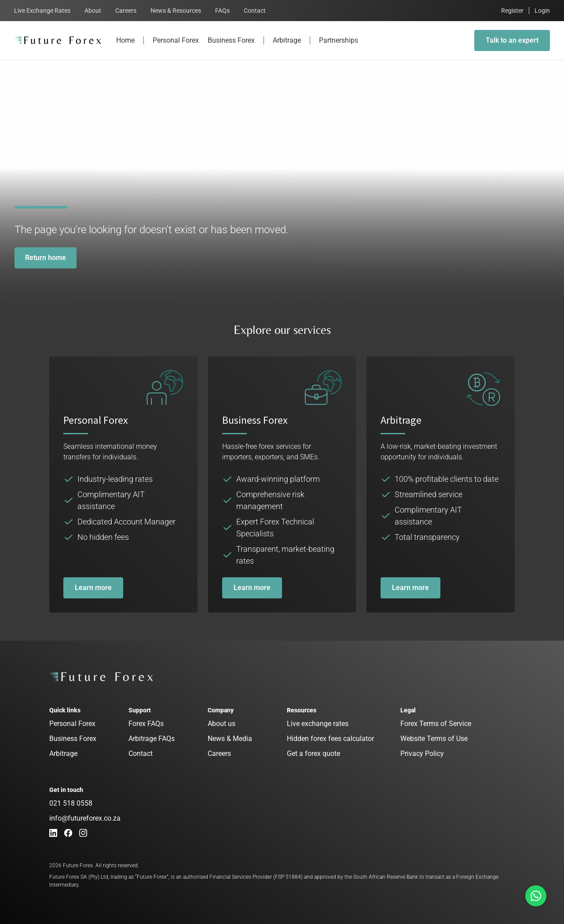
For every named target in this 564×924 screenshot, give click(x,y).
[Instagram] (83, 833)
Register (512, 11)
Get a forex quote (313, 753)
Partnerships (339, 48)
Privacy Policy (422, 753)
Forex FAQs (146, 724)
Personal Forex (176, 48)
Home (125, 48)
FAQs (222, 11)
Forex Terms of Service (436, 724)
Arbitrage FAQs (152, 739)
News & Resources (176, 11)
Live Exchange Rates (42, 11)
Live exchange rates (318, 724)
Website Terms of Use (434, 739)
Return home (46, 258)
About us (222, 724)
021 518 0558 (71, 803)
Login (542, 11)
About (93, 11)
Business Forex (231, 48)
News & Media (230, 739)
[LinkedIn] (53, 833)
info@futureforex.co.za (85, 818)
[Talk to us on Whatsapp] (536, 896)
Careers (126, 11)
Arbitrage (287, 48)
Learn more (93, 588)
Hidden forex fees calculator (330, 739)
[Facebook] (68, 833)
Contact (255, 11)
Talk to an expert (512, 40)
